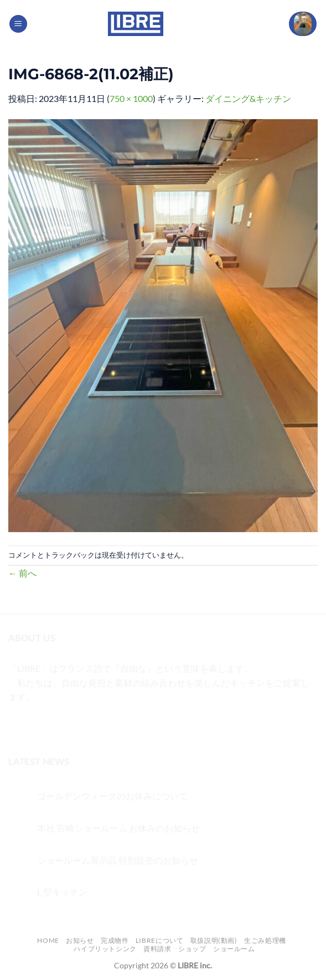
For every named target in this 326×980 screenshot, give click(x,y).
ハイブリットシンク (105, 949)
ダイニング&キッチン (248, 98)
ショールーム (234, 949)
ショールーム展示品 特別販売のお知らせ (118, 860)
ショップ (192, 949)
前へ (22, 573)
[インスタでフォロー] (38, 725)
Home (48, 940)
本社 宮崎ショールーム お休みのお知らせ (118, 828)
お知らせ (80, 940)
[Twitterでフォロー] (58, 725)
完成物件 (115, 940)
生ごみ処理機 (265, 940)
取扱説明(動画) (214, 940)
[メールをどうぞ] (78, 725)
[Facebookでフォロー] (19, 725)
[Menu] (18, 24)
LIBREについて (160, 940)
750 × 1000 (131, 98)
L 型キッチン (62, 892)
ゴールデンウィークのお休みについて (112, 796)
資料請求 (157, 949)
